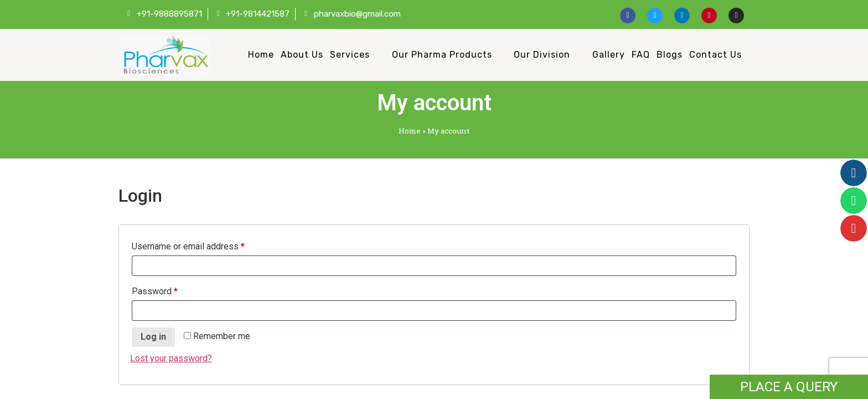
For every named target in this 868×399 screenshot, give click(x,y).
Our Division (542, 55)
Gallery (609, 55)
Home (261, 55)
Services (350, 55)
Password (172, 290)
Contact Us (715, 55)
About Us (302, 55)
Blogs (670, 55)
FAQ (641, 55)
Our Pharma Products (442, 55)
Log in (153, 337)
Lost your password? (171, 358)
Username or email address (205, 245)
